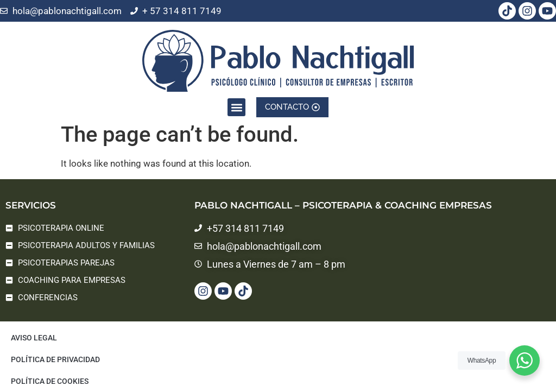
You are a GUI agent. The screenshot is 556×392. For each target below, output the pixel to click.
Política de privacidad (55, 359)
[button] (236, 100)
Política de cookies (50, 381)
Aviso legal (34, 338)
